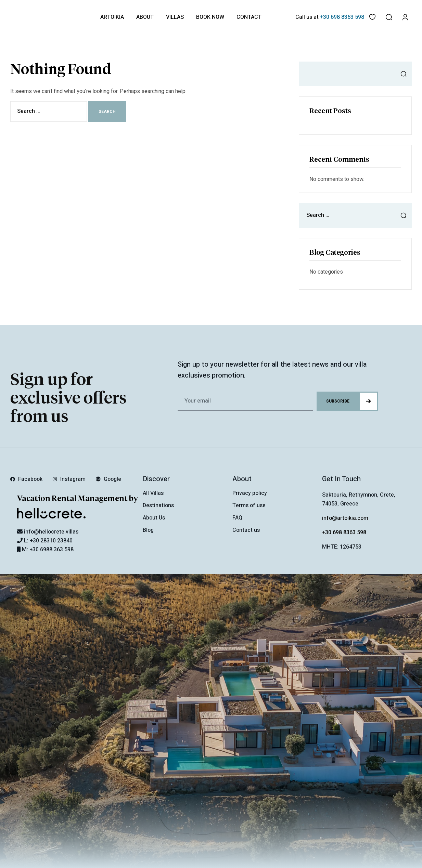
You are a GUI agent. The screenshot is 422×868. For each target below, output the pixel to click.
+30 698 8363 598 (344, 532)
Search (401, 74)
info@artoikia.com (345, 518)
